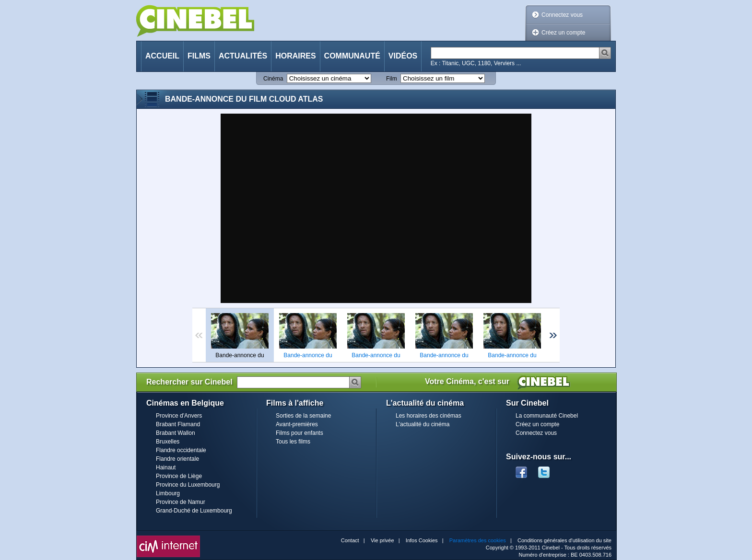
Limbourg (168, 493)
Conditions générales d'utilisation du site (564, 540)
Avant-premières (297, 424)
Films (199, 56)
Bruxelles (168, 442)
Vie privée (382, 540)
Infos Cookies (422, 540)
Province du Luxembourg (188, 485)
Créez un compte (563, 33)
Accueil (162, 56)
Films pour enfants (300, 433)
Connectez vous (562, 15)
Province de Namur (181, 502)
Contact (350, 540)
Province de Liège (179, 476)
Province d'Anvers (179, 416)
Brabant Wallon (176, 433)
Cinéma (273, 79)
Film (392, 79)
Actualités (243, 56)
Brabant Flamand (178, 424)
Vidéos (403, 56)
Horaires (295, 56)
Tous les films (293, 442)
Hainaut (166, 467)
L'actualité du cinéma (423, 424)
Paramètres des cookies (478, 540)
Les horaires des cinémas (429, 416)
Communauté (352, 56)
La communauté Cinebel (547, 416)
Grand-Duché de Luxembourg (194, 511)
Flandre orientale (177, 459)
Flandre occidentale (181, 450)
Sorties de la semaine (303, 416)
